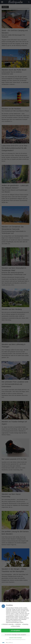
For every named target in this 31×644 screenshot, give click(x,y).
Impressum (23, 640)
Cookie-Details (8, 640)
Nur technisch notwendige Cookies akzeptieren (15, 635)
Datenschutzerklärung (16, 640)
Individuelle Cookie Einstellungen (15, 638)
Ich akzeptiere (15, 630)
